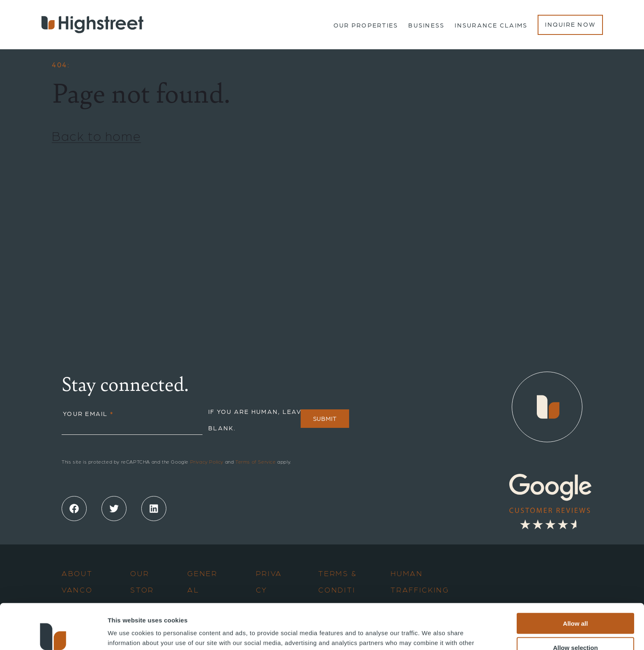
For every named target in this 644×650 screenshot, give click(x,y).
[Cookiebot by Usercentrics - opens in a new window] (53, 634)
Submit (325, 418)
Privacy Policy (207, 462)
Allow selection (575, 602)
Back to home (96, 135)
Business (426, 25)
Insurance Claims (491, 25)
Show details (431, 634)
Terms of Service (256, 462)
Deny (576, 626)
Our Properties (366, 25)
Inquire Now (570, 24)
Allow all (576, 578)
